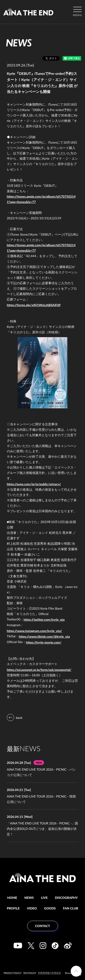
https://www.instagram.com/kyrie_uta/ (34, 631)
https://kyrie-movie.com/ (44, 642)
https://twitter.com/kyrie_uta (44, 619)
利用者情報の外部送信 (49, 973)
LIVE (44, 898)
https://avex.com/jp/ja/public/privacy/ (34, 484)
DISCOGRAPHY (66, 898)
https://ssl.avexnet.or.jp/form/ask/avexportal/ (39, 670)
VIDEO (32, 908)
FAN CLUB (71, 908)
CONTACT (43, 926)
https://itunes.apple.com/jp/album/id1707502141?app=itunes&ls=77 (41, 199)
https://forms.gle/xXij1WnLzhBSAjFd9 (34, 305)
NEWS (29, 898)
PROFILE (13, 908)
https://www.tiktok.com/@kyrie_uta (44, 636)
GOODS (50, 908)
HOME (12, 898)
